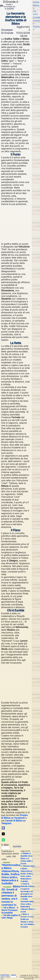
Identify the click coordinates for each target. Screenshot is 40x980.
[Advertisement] (21, 224)
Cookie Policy (5, 975)
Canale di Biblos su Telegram (13, 822)
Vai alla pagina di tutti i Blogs (11, 916)
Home (36, 2)
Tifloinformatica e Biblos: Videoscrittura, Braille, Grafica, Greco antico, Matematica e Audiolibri (11, 873)
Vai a (10, 910)
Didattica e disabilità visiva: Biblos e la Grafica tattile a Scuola (27, 858)
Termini (13, 975)
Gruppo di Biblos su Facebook (14, 816)
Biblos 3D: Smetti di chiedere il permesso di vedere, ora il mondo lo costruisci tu (11, 896)
